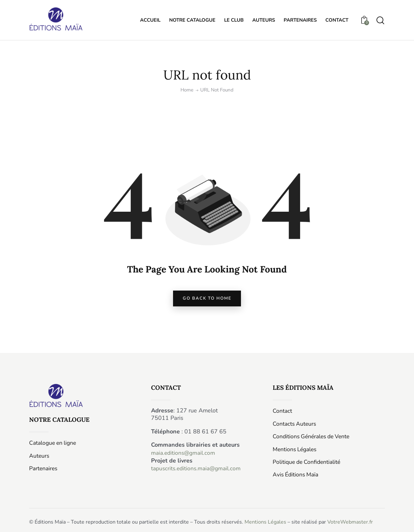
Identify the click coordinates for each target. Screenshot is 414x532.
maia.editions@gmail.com (184, 455)
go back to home (207, 300)
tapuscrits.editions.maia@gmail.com (198, 471)
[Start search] (380, 21)
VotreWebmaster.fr (350, 521)
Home (187, 90)
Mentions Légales (265, 521)
